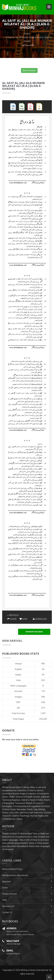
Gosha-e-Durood (9, 894)
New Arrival (12, 641)
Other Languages (18, 686)
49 (43, 675)
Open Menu (49, 7)
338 (43, 702)
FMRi (4, 900)
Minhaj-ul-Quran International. (35, 970)
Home (27, 34)
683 (43, 664)
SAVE (23, 619)
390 (43, 697)
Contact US (7, 912)
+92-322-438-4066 (13, 944)
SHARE (12, 619)
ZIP (18, 708)
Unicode (18, 691)
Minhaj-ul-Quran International (15, 875)
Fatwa (5, 888)
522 (43, 680)
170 (43, 691)
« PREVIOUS (13, 615)
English (18, 669)
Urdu (18, 680)
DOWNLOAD (40, 619)
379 (43, 708)
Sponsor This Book (34, 632)
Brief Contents (29, 70)
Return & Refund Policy (12, 869)
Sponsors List (8, 906)
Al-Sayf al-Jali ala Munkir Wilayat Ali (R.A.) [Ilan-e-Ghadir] (23, 86)
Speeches (6, 881)
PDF (18, 702)
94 (43, 669)
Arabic (18, 675)
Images (18, 697)
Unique (18, 664)
